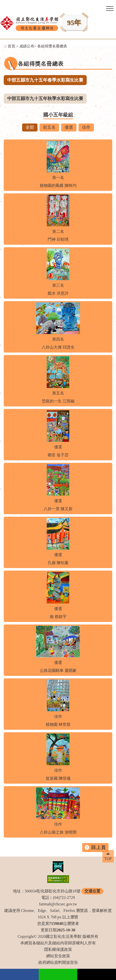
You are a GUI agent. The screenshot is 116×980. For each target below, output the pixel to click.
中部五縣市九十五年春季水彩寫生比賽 (45, 80)
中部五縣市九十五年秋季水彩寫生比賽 (45, 99)
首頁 (11, 46)
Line (58, 974)
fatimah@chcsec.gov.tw (58, 904)
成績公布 (27, 46)
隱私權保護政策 (58, 949)
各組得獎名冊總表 (52, 46)
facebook (19, 974)
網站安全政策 (58, 956)
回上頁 (99, 848)
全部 (30, 127)
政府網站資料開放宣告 (58, 962)
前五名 (49, 127)
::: (5, 46)
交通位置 (92, 891)
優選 (69, 127)
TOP (108, 859)
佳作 (86, 127)
